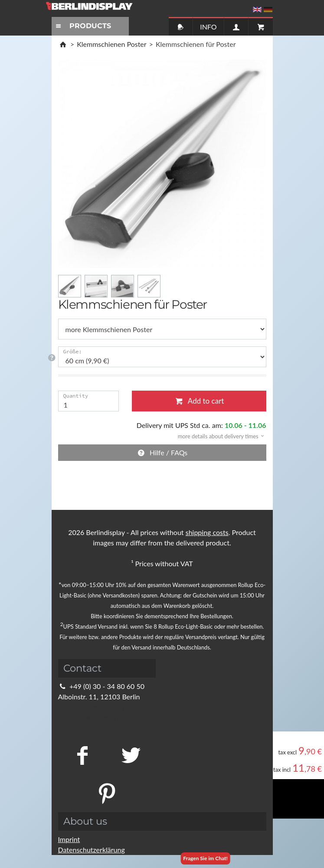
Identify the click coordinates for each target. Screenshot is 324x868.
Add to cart (199, 401)
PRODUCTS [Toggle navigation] (82, 26)
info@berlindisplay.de (96, 707)
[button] (218, 436)
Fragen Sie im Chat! (205, 858)
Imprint (69, 839)
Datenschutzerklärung (92, 850)
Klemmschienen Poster (111, 44)
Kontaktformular (89, 717)
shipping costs (207, 532)
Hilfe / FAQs (162, 452)
